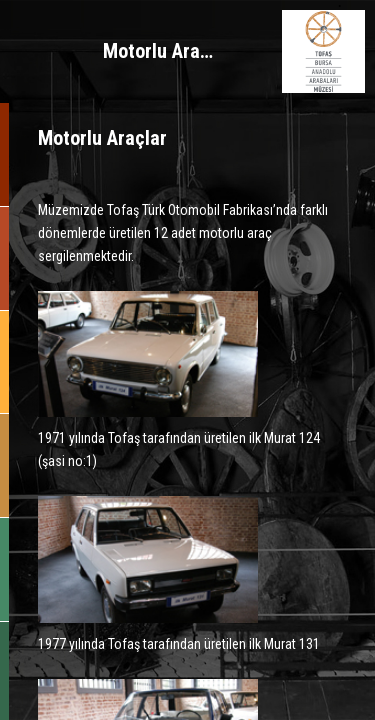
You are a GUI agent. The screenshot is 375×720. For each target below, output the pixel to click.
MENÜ (51, 51)
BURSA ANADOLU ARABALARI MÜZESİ (323, 51)
